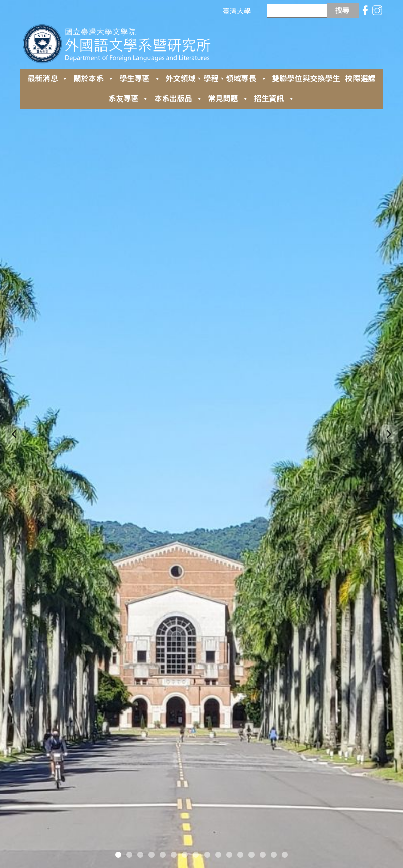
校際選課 (361, 79)
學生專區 (140, 79)
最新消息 (48, 79)
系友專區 (129, 99)
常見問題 (229, 99)
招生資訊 (274, 99)
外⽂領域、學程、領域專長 (216, 79)
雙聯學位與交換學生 (306, 79)
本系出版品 (178, 99)
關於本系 (94, 79)
